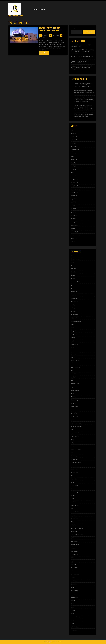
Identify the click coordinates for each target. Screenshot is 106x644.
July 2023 (73, 242)
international (74, 459)
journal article (74, 466)
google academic (75, 433)
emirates (73, 380)
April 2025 (73, 173)
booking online (75, 308)
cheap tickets (74, 331)
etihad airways (74, 400)
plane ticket (74, 532)
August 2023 (74, 238)
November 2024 (75, 189)
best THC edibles (78, 106)
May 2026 (73, 130)
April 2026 (73, 133)
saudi (72, 558)
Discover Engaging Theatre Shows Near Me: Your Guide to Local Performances (84, 92)
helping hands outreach (77, 449)
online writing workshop (77, 528)
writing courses (75, 627)
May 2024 (73, 209)
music (72, 509)
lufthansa (73, 502)
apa (72, 285)
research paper (75, 548)
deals (72, 364)
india (72, 453)
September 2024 (75, 196)
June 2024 (73, 206)
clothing (73, 347)
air (71, 265)
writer (72, 614)
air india (73, 275)
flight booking (74, 416)
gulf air (72, 443)
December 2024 (75, 186)
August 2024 (74, 199)
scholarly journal (75, 574)
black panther (74, 301)
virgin (72, 604)
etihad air (73, 397)
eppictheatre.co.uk (16, 16)
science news (74, 581)
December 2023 (75, 225)
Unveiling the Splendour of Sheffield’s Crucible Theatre (50, 29)
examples (73, 403)
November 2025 (75, 150)
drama (72, 370)
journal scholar (75, 472)
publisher (73, 538)
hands (72, 446)
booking (73, 305)
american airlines (75, 282)
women (73, 610)
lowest (72, 499)
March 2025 (74, 176)
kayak (72, 476)
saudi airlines (74, 568)
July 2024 (73, 202)
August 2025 (74, 160)
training (73, 594)
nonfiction (73, 515)
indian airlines (74, 456)
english (73, 387)
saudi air (73, 561)
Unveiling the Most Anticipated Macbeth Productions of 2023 (81, 46)
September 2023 (75, 235)
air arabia (73, 269)
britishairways (74, 318)
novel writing (74, 518)
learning (73, 495)
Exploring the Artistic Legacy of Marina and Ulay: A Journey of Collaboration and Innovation (82, 68)
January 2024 (74, 222)
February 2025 (74, 179)
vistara (72, 607)
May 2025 (73, 169)
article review (74, 292)
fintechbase (77, 91)
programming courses (77, 535)
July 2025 (73, 163)
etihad (72, 393)
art (71, 288)
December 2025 (75, 146)
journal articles (74, 469)
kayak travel (74, 479)
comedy (73, 357)
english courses (75, 390)
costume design (75, 361)
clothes (73, 341)
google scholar (75, 436)
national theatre (75, 512)
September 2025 (75, 156)
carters (73, 324)
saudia (72, 571)
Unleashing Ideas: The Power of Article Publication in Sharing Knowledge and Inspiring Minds (84, 100)
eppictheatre (77, 98)
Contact (43, 10)
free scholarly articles (76, 426)
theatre (73, 587)
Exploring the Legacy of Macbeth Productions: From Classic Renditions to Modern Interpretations (82, 51)
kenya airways (74, 486)
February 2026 (74, 140)
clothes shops (74, 344)
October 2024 (74, 192)
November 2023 (75, 229)
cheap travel (74, 334)
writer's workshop (75, 617)
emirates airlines (75, 384)
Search (73, 28)
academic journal (75, 259)
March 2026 (74, 137)
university (73, 601)
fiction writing (74, 413)
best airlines (74, 295)
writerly (73, 620)
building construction (76, 321)
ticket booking (74, 591)
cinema (73, 338)
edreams (73, 374)
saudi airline (74, 564)
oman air (73, 525)
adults (72, 262)
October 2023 (74, 232)
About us (36, 10)
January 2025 (74, 183)
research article (75, 545)
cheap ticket (74, 328)
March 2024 (74, 215)
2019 (72, 255)
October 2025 (74, 153)
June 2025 (73, 166)
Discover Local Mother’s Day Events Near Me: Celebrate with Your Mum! (83, 86)
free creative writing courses (78, 423)
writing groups (74, 630)
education (73, 377)
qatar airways (74, 541)
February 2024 (74, 219)
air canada (74, 272)
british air (73, 311)
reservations (74, 551)
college (73, 351)
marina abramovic (76, 505)
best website (74, 298)
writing (72, 624)
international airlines (76, 463)
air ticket (73, 278)
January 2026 (74, 143)
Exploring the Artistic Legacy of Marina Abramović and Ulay (80, 62)
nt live (72, 522)
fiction (72, 410)
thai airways (74, 584)
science (73, 578)
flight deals (73, 420)
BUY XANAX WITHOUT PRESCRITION (83, 83)
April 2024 (73, 212)
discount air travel (75, 367)
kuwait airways (74, 492)
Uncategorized (75, 597)
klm (72, 489)
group (72, 439)
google (73, 430)
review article (74, 555)
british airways (74, 315)
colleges (73, 354)
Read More (44, 53)
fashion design (74, 407)
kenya (72, 482)
